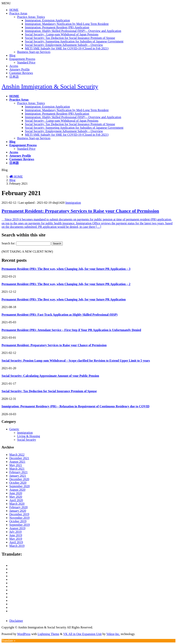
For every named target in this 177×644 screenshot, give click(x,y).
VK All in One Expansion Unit (83, 634)
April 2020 (16, 500)
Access (14, 66)
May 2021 (16, 465)
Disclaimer (16, 621)
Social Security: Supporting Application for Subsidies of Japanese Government (74, 41)
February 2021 (18, 472)
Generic (14, 429)
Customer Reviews (21, 73)
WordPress (24, 634)
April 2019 (16, 542)
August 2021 (17, 462)
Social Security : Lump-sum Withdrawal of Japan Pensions (62, 34)
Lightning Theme (48, 634)
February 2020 (18, 507)
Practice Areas (18, 13)
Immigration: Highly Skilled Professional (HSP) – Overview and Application (73, 31)
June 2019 (16, 535)
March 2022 (17, 455)
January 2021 (18, 476)
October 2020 (18, 483)
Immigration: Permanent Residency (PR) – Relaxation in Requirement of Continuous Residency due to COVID (75, 406)
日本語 (14, 77)
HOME (14, 10)
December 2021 (19, 458)
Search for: (8, 243)
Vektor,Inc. (113, 634)
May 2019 (16, 539)
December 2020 (19, 479)
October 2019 (18, 521)
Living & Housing (29, 436)
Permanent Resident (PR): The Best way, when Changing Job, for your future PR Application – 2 (66, 284)
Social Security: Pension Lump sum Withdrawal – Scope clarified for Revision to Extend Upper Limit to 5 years (76, 361)
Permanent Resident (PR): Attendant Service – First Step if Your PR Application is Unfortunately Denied (71, 330)
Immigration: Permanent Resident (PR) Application (57, 27)
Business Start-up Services (34, 52)
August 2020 (17, 490)
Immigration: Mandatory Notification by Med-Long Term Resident (67, 24)
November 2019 (19, 518)
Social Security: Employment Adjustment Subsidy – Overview (64, 45)
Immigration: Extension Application (47, 20)
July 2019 (15, 532)
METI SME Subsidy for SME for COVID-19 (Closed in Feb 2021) (67, 48)
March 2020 (17, 504)
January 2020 (18, 511)
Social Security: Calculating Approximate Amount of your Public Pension (50, 376)
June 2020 (16, 493)
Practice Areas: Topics (31, 17)
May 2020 (16, 497)
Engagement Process (22, 59)
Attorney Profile (19, 69)
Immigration (73, 203)
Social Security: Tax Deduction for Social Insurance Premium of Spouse (70, 38)
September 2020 (19, 486)
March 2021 (17, 469)
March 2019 (17, 546)
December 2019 (19, 514)
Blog (12, 55)
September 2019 (19, 525)
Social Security (27, 440)
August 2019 (17, 528)
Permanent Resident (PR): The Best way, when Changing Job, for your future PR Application (64, 299)
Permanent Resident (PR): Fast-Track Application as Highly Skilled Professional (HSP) (59, 315)
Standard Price (26, 62)
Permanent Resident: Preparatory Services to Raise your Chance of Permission (80, 211)
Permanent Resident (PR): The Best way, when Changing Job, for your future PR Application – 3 (66, 269)
